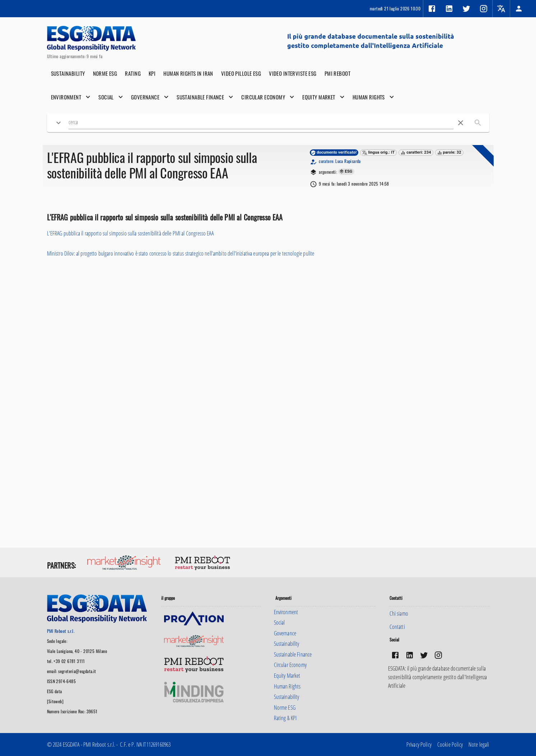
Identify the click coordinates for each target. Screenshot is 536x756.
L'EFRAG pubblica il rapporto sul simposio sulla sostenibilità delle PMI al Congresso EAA (130, 233)
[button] (519, 9)
